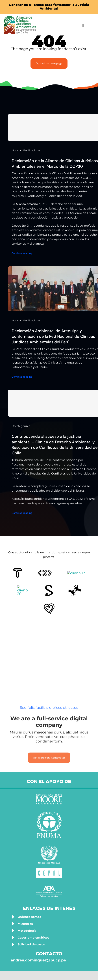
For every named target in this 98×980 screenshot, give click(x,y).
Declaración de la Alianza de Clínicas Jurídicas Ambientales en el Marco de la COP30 (55, 164)
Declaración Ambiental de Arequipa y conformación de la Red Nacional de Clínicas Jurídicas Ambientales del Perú (53, 336)
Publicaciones (32, 150)
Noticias (17, 150)
